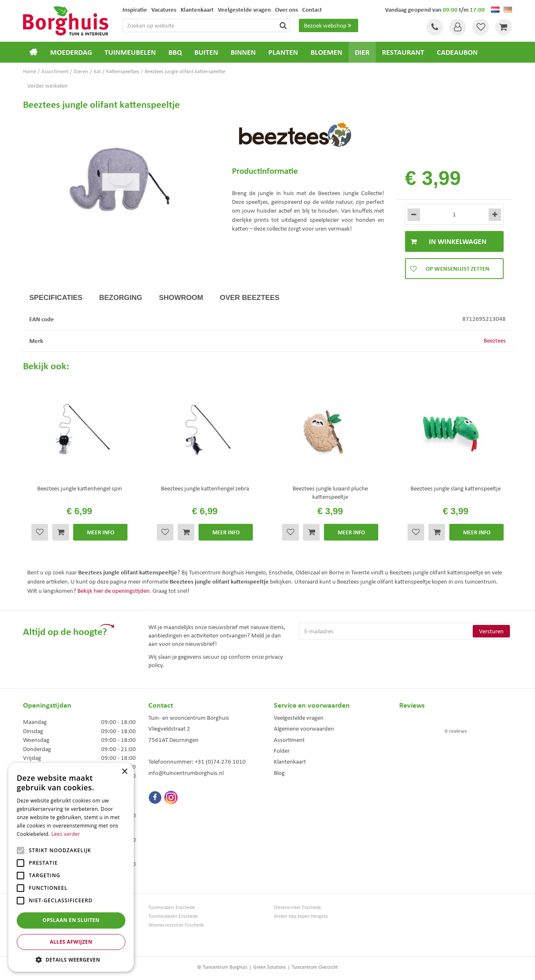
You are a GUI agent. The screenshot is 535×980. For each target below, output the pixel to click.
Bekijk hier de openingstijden (113, 591)
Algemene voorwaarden (304, 729)
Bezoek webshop (329, 25)
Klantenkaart (290, 762)
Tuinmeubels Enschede (172, 908)
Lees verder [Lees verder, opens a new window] (66, 834)
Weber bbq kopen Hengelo (301, 916)
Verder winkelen (47, 86)
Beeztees (495, 340)
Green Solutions (270, 967)
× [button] (124, 772)
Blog (279, 773)
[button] (71, 959)
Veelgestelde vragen (299, 718)
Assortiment (289, 740)
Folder (282, 751)
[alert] (71, 867)
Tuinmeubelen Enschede (173, 916)
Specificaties (56, 298)
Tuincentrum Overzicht (315, 967)
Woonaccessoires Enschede (176, 925)
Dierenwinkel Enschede (297, 908)
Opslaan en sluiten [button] (71, 920)
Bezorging (121, 298)
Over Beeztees (250, 298)
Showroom (181, 298)
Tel (435, 27)
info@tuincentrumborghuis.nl (186, 773)
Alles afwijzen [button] (71, 942)
